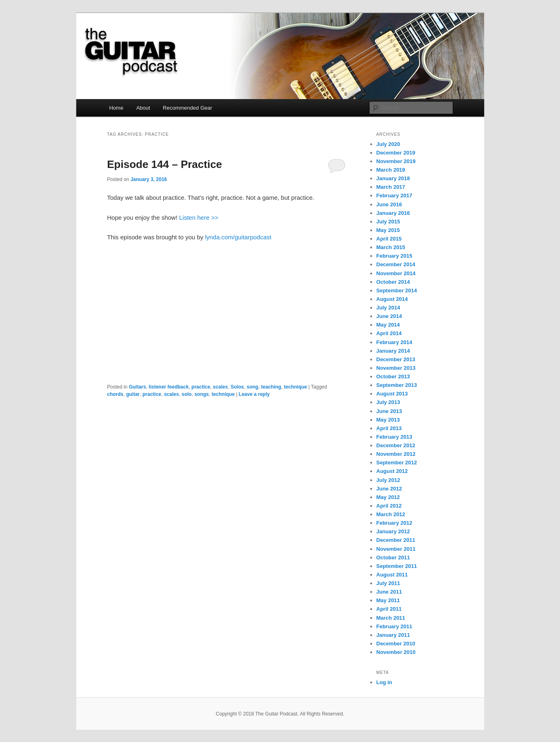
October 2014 (393, 282)
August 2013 (392, 394)
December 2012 (396, 445)
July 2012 (388, 480)
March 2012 (391, 514)
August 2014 (392, 299)
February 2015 (394, 256)
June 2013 (389, 411)
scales (220, 387)
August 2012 (392, 471)
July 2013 (388, 402)
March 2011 (391, 618)
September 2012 (397, 463)
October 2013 (393, 377)
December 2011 (396, 540)
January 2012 (393, 531)
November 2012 (396, 454)
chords (115, 394)
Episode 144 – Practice (165, 164)
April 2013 (389, 428)
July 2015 (388, 222)
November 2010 (396, 652)
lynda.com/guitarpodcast (238, 237)
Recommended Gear (187, 108)
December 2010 (396, 644)
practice (201, 387)
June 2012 (389, 489)
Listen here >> (199, 218)
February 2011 (394, 626)
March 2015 (391, 247)
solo (187, 394)
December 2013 (396, 359)
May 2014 (388, 325)
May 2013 (388, 420)
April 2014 (389, 333)
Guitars (137, 387)
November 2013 (396, 368)
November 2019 (396, 161)
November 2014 (396, 273)
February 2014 (394, 342)
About (143, 108)
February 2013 (394, 437)
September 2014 (397, 290)
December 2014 (396, 264)
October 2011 (393, 558)
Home (116, 108)
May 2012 (388, 497)
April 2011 (389, 609)
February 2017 (394, 195)
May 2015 (388, 230)
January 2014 (393, 351)
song (253, 387)
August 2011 (392, 575)
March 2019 (391, 170)
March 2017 (391, 187)
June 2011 (389, 592)
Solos (237, 387)
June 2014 (389, 316)
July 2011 (388, 583)
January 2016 (393, 213)
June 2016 (389, 204)
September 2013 (397, 385)
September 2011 (397, 566)
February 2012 (394, 523)
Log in (384, 682)
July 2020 (388, 144)
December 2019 (396, 153)
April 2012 (389, 506)
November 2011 (396, 549)
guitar (133, 394)
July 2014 (388, 308)
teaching (271, 387)
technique (295, 387)
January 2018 (393, 178)
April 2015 (389, 239)
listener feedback (169, 387)
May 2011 (388, 600)
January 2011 (393, 635)
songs (202, 394)
